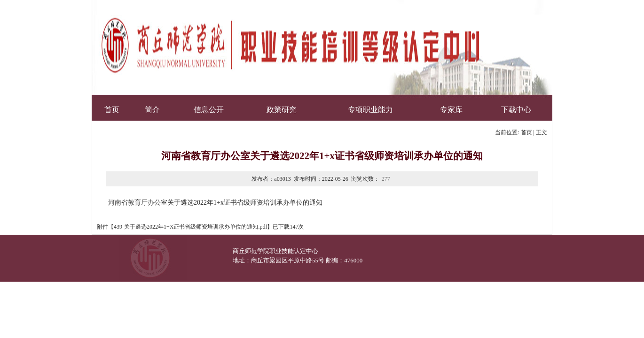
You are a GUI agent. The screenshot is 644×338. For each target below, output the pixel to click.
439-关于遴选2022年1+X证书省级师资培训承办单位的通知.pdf (190, 227)
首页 (526, 132)
